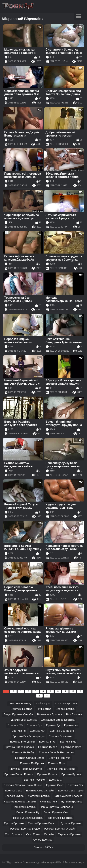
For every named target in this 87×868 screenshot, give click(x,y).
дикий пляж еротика (24, 720)
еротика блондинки (22, 742)
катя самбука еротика (68, 796)
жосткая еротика (39, 796)
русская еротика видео (25, 829)
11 (80, 691)
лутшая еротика (71, 802)
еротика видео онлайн (19, 747)
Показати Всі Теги (43, 847)
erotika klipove (43, 704)
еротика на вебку (23, 753)
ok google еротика (22, 709)
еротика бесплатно (61, 736)
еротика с (55, 780)
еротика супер (14, 796)
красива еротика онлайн (20, 802)
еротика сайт (55, 785)
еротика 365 (15, 725)
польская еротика (24, 807)
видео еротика (65, 709)
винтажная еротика (49, 714)
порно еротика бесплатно (56, 807)
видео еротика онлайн (18, 714)
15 (39, 696)
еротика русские (34, 780)
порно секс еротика (60, 818)
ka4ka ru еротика (66, 704)
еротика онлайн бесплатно (56, 753)
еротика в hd (47, 742)
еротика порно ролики (19, 774)
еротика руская (71, 774)
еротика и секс (71, 747)
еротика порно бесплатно (26, 769)
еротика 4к (71, 725)
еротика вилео (48, 747)
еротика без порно (62, 731)
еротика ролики (47, 774)
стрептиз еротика (69, 834)
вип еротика (74, 714)
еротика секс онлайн (40, 791)
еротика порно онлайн (61, 769)
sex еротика (44, 709)
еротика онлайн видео (30, 758)
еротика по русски (32, 763)
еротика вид (68, 742)
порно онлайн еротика (28, 818)
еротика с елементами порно (23, 785)
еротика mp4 (38, 731)
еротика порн (57, 763)
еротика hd (19, 731)
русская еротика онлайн (60, 829)
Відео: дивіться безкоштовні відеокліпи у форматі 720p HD (36, 862)
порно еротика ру (28, 812)
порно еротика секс (56, 812)
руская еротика (14, 823)
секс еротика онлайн (40, 834)
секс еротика (13, 834)
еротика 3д (53, 725)
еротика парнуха (60, 758)
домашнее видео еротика (58, 720)
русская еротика (71, 823)
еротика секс (13, 791)
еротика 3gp (34, 725)
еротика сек (76, 785)
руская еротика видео (42, 823)
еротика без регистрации (29, 736)
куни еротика (48, 802)
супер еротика (43, 840)
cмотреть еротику (20, 704)
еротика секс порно (71, 791)
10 (73, 691)
